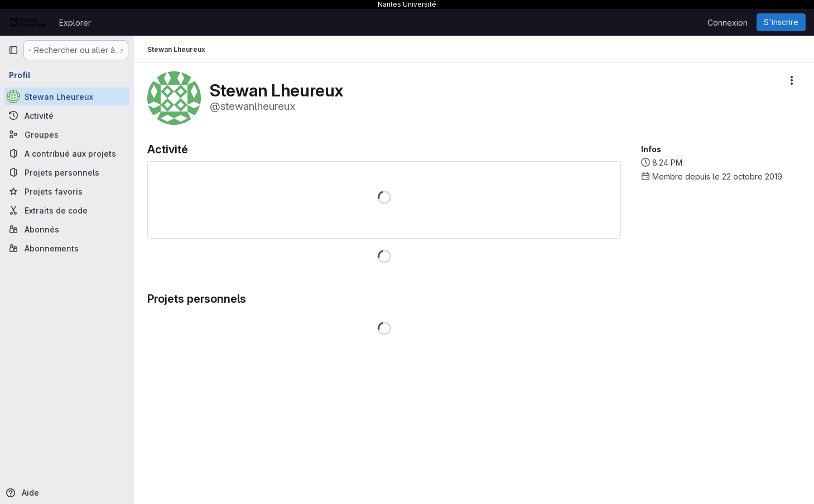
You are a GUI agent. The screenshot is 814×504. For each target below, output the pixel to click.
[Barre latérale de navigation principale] (13, 50)
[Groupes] (67, 134)
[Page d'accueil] (28, 22)
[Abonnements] (67, 248)
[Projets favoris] (67, 191)
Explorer (75, 23)
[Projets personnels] (67, 172)
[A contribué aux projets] (67, 153)
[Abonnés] (67, 229)
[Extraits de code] (67, 210)
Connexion (728, 23)
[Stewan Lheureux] (67, 96)
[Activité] (67, 115)
